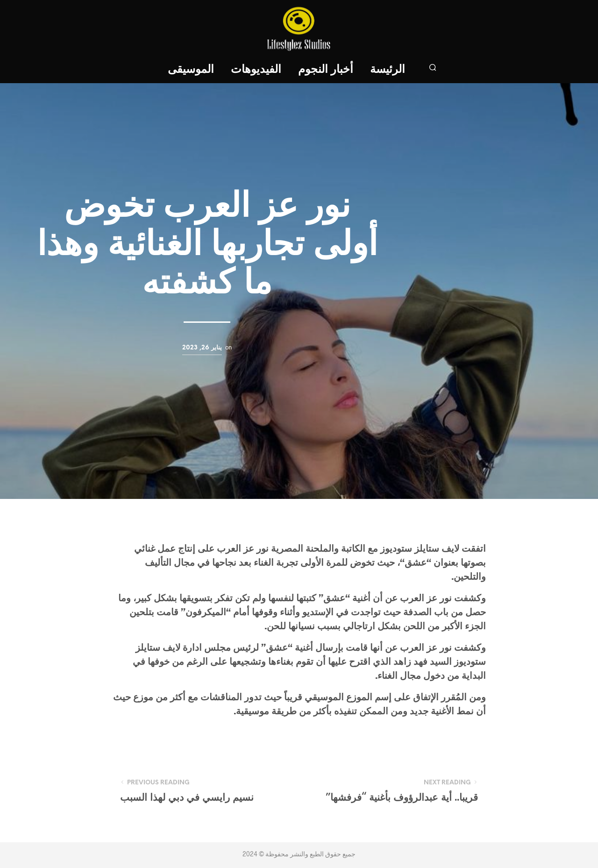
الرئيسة (388, 70)
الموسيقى (191, 70)
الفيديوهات (256, 70)
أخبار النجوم (326, 70)
